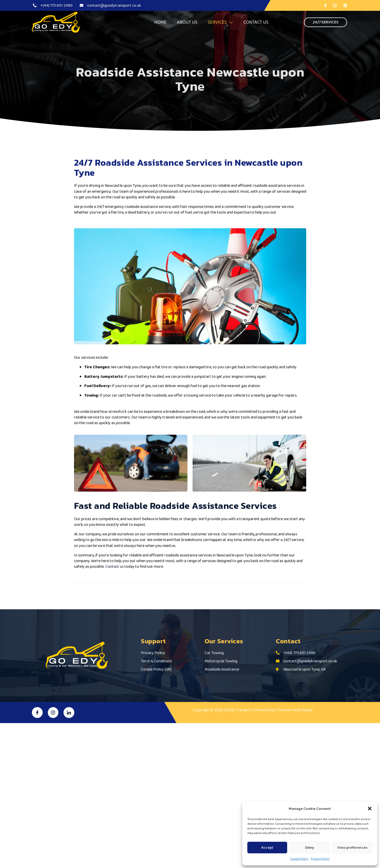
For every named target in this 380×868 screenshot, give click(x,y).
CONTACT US (256, 22)
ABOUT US (187, 22)
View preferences (352, 847)
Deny (310, 847)
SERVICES (220, 22)
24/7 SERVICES (326, 22)
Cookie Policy (299, 859)
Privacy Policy (320, 859)
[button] (370, 809)
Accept (267, 847)
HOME (160, 22)
